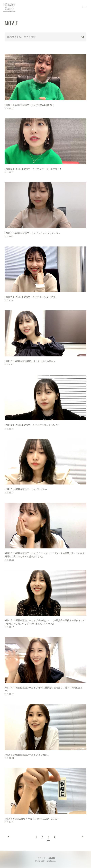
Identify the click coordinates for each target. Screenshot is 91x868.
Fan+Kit (52, 858)
